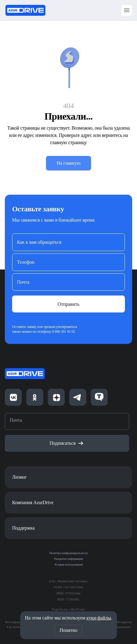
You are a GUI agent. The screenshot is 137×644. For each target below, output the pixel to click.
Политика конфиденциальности (68, 553)
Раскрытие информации (68, 559)
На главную (68, 163)
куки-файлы (99, 618)
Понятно (68, 630)
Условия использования (69, 565)
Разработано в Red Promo (69, 609)
